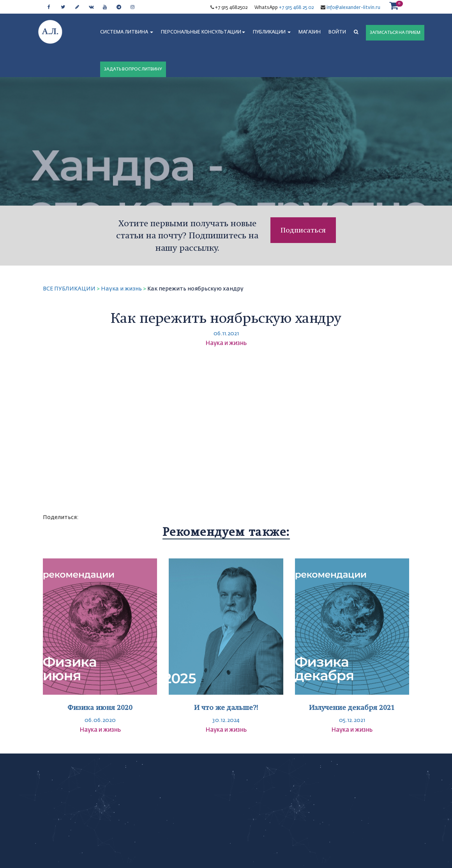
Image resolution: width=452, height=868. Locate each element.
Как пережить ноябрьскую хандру (195, 289)
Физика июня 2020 (100, 707)
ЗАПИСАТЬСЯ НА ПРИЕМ (395, 33)
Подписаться (303, 230)
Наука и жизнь (121, 289)
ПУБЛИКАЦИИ (272, 32)
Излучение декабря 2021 (352, 707)
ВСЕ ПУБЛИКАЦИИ (69, 289)
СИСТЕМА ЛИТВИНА (127, 32)
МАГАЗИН (310, 32)
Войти (337, 32)
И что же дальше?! (226, 707)
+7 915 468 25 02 (296, 8)
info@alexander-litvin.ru (353, 8)
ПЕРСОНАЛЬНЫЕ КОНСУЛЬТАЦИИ (203, 32)
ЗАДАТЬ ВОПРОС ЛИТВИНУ (133, 69)
